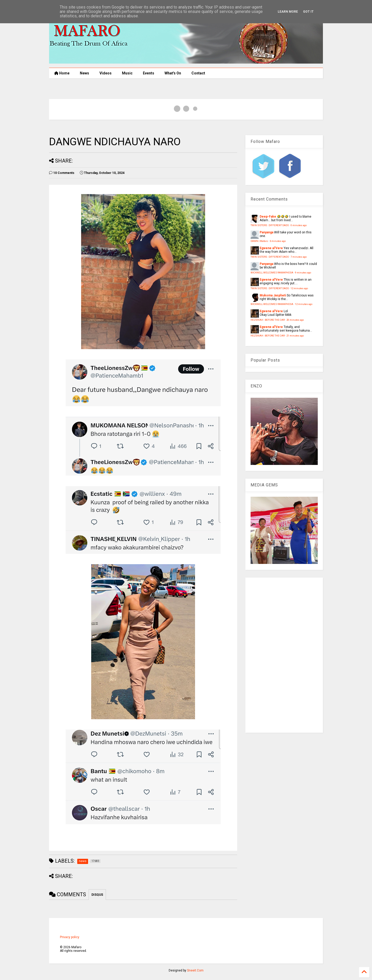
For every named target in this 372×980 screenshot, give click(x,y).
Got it (308, 12)
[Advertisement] (284, 655)
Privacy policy (70, 937)
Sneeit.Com (195, 970)
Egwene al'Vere (271, 248)
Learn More (288, 12)
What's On (173, 73)
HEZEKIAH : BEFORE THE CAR (268, 320)
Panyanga (266, 232)
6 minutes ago (278, 241)
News (84, 73)
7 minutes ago (299, 257)
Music (127, 73)
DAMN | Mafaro (259, 241)
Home (62, 73)
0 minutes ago (299, 225)
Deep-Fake (268, 217)
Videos (106, 73)
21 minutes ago (295, 336)
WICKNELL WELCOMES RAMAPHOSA (272, 273)
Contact (198, 73)
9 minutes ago (303, 273)
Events (149, 73)
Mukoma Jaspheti (273, 295)
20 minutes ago (295, 320)
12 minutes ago (299, 288)
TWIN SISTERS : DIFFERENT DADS (270, 225)
